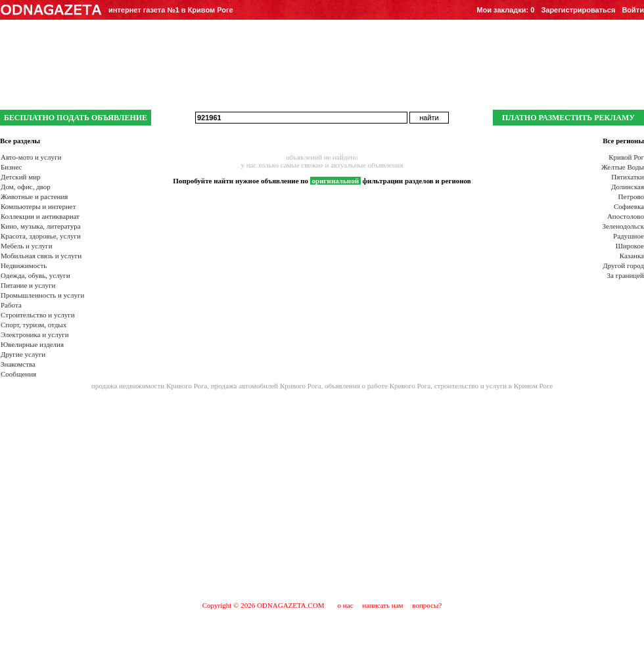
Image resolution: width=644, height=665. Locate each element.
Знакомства (18, 364)
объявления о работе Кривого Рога (378, 386)
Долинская (628, 187)
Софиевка (629, 206)
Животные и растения (34, 196)
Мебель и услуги (27, 246)
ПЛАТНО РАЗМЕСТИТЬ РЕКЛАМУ (568, 118)
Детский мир (21, 177)
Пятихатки (628, 177)
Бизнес (11, 167)
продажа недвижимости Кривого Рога (149, 386)
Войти (633, 10)
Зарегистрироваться (578, 10)
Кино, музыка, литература (41, 226)
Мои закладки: (505, 10)
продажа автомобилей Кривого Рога (266, 386)
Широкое (630, 246)
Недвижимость (24, 265)
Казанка (632, 256)
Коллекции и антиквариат (40, 216)
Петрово (631, 196)
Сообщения (18, 374)
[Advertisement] (322, 495)
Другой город (623, 265)
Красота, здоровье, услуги (41, 236)
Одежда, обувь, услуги (35, 275)
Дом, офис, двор (26, 187)
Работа (11, 305)
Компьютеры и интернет (38, 206)
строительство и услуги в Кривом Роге (494, 386)
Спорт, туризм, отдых (34, 325)
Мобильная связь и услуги (41, 256)
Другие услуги (23, 354)
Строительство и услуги (38, 315)
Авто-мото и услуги (31, 157)
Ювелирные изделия (32, 344)
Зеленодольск (623, 226)
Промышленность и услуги (42, 295)
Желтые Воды (623, 167)
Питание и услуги (28, 285)
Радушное (629, 236)
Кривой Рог (626, 157)
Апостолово (626, 216)
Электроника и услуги (35, 334)
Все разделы (20, 141)
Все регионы (623, 141)
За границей (626, 275)
